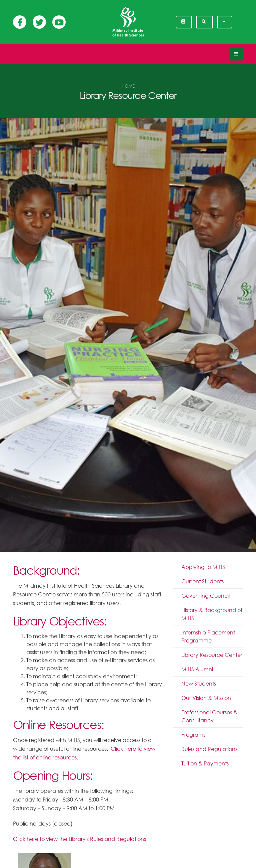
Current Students (202, 581)
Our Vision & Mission (206, 698)
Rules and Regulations (209, 749)
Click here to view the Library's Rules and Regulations (79, 839)
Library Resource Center (212, 655)
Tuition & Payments (205, 763)
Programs (193, 735)
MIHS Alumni (197, 669)
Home (128, 86)
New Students (199, 684)
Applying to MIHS (203, 567)
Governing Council (205, 596)
